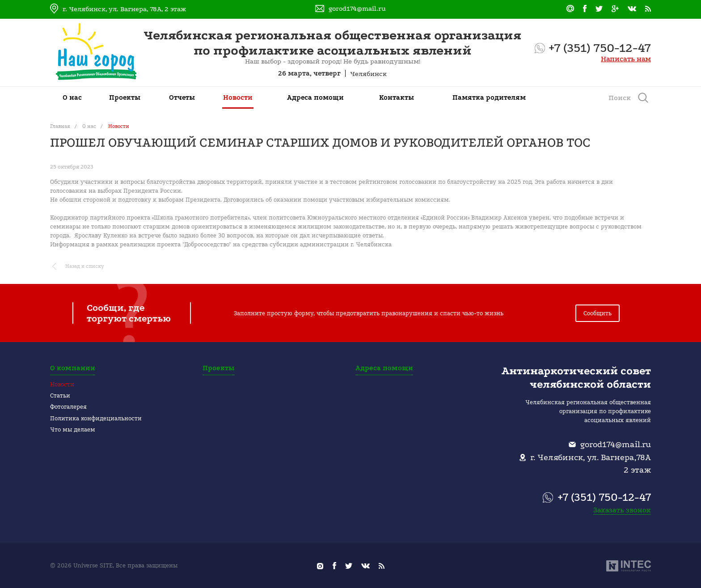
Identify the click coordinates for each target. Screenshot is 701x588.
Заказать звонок (622, 510)
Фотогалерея (68, 407)
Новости (62, 384)
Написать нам (626, 59)
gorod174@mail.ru (357, 8)
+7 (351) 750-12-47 (600, 48)
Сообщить (598, 313)
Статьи (60, 396)
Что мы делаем (73, 429)
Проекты (219, 368)
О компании (73, 368)
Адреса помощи (384, 368)
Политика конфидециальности (96, 418)
